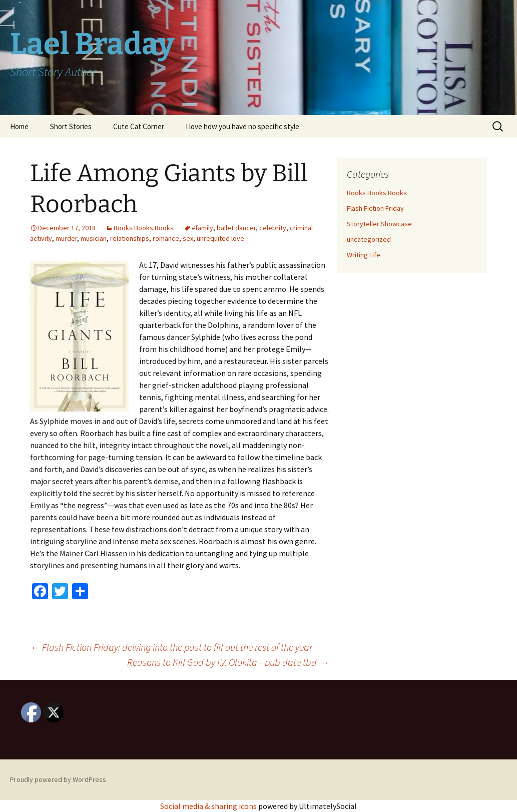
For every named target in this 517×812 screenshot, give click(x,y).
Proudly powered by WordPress (58, 779)
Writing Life (364, 255)
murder (66, 238)
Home (19, 126)
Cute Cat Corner (139, 126)
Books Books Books (144, 228)
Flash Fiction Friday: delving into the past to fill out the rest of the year (171, 647)
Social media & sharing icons (209, 806)
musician (94, 238)
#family (202, 228)
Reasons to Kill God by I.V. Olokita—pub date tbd (228, 662)
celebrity (273, 228)
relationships (130, 238)
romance (166, 238)
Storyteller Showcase (379, 224)
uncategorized (369, 239)
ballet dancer (236, 228)
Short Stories (71, 126)
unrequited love (220, 238)
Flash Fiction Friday (375, 208)
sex (188, 238)
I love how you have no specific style (242, 126)
